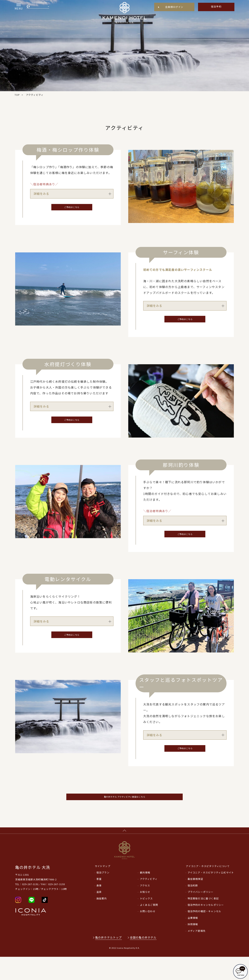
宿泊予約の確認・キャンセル (205, 934)
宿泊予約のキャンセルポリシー (206, 928)
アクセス (145, 908)
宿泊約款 (193, 908)
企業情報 (193, 941)
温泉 (99, 915)
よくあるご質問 (149, 928)
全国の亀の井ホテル (144, 960)
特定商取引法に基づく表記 (203, 921)
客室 (99, 902)
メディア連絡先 (197, 954)
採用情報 (193, 947)
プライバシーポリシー (201, 915)
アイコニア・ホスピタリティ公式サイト (211, 895)
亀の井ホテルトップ (109, 960)
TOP (17, 95)
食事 (99, 908)
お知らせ (145, 915)
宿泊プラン (103, 895)
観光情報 (145, 895)
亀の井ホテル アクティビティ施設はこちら (124, 814)
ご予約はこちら (72, 208)
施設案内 (102, 921)
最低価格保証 (195, 902)
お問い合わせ (148, 934)
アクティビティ (149, 902)
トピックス (146, 921)
